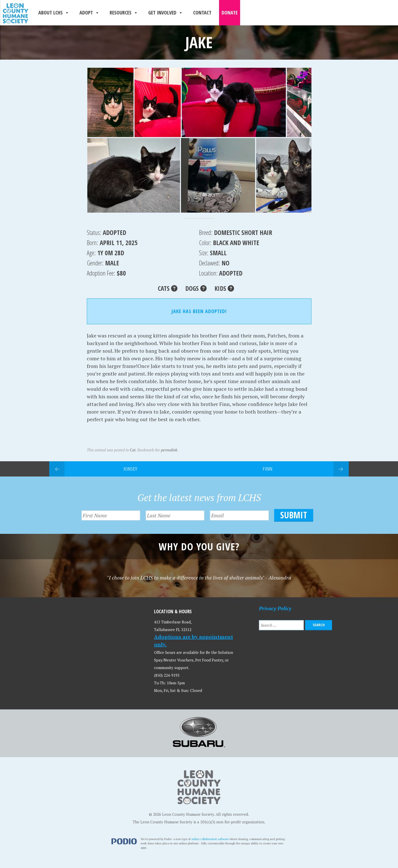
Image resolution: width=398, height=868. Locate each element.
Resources (124, 13)
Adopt (89, 13)
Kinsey (130, 469)
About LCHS (54, 13)
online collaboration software (210, 839)
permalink (169, 450)
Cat (133, 450)
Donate (230, 13)
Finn (268, 469)
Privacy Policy (275, 608)
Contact (202, 13)
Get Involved (166, 13)
